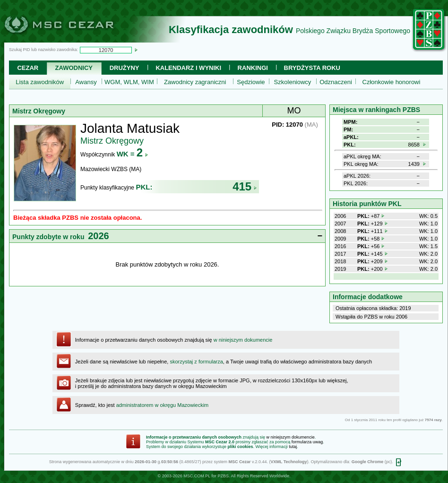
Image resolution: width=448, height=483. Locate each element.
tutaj (293, 447)
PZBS (223, 476)
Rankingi (253, 68)
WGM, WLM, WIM (129, 82)
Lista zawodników (40, 82)
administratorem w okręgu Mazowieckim (163, 405)
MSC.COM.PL (197, 476)
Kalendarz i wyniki (188, 68)
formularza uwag (307, 442)
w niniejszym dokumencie (243, 340)
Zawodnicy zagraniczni (195, 82)
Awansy (86, 82)
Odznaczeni (336, 82)
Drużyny (125, 68)
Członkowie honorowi (392, 82)
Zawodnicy (74, 68)
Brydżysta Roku (312, 68)
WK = (133, 154)
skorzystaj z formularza (196, 362)
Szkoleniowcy (293, 82)
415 (245, 186)
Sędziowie (251, 82)
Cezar (28, 68)
